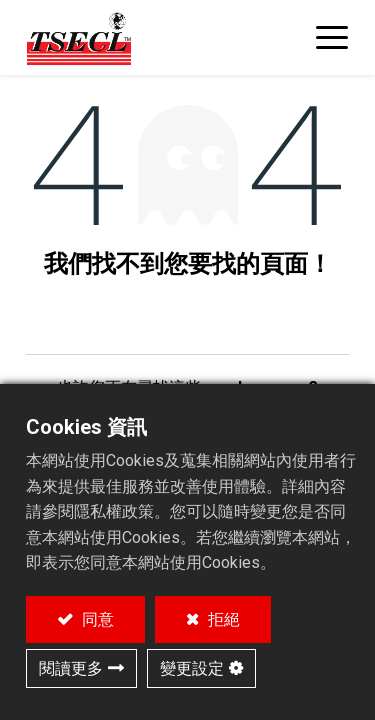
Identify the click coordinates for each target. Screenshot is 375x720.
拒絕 (222, 619)
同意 (96, 619)
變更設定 (192, 668)
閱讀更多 (71, 668)
